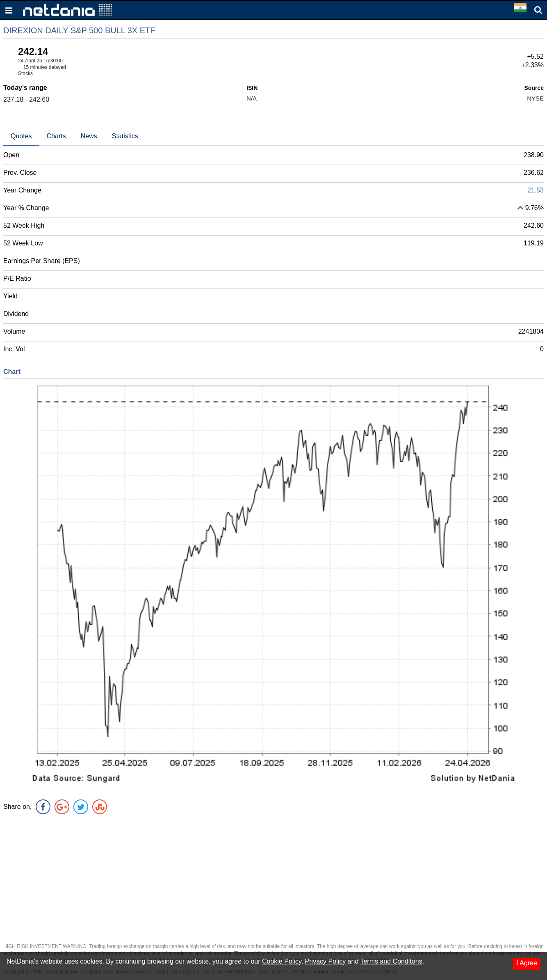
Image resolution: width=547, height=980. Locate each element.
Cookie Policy (282, 961)
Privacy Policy (326, 961)
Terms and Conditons (391, 961)
